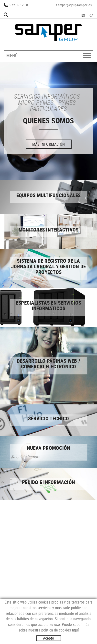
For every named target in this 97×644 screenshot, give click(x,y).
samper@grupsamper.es (74, 5)
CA (92, 15)
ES (83, 15)
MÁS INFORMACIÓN (49, 144)
